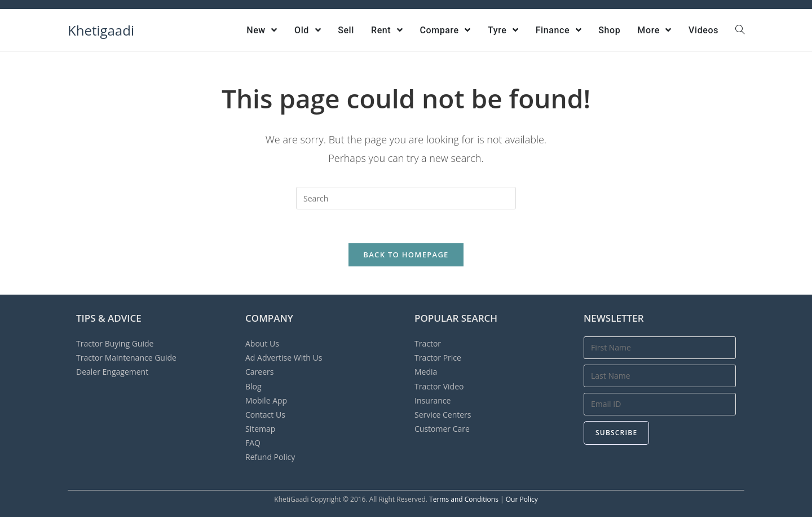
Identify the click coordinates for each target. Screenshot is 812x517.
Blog (253, 386)
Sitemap (260, 429)
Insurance (433, 400)
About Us (262, 343)
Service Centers (443, 415)
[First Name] (660, 348)
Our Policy (522, 499)
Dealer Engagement (112, 372)
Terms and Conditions (464, 499)
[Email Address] (660, 404)
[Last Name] (660, 376)
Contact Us (265, 415)
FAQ (253, 443)
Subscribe (616, 433)
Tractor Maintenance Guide (126, 358)
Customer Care (442, 429)
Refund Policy (270, 457)
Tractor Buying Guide (115, 343)
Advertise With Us (284, 358)
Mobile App (266, 400)
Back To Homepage (406, 255)
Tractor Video (439, 386)
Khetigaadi (101, 30)
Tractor (428, 343)
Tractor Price (438, 358)
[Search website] (740, 30)
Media (426, 372)
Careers (259, 372)
